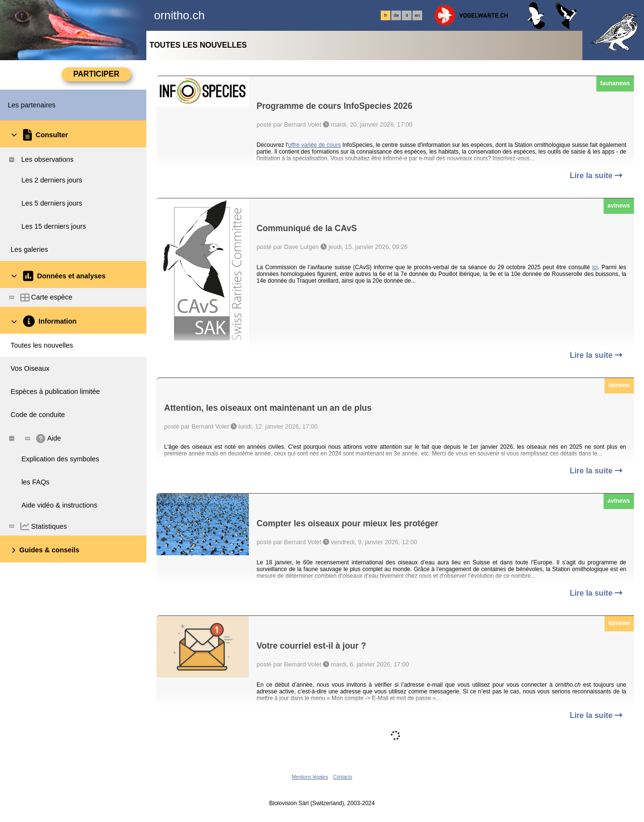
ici (595, 267)
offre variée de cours (315, 145)
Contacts (342, 777)
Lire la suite (596, 176)
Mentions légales (310, 777)
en (417, 15)
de (396, 15)
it (407, 15)
